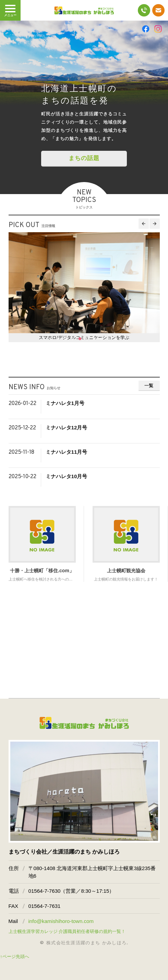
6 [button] (87, 339)
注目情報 (48, 226)
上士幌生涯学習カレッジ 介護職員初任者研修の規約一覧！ (67, 931)
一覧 (149, 386)
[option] (84, 107)
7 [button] (95, 339)
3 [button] (66, 339)
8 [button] (102, 339)
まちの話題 (84, 158)
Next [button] (155, 224)
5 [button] (80, 339)
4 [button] (73, 339)
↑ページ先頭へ (15, 956)
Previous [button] (144, 224)
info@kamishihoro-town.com (61, 921)
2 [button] (59, 339)
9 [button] (109, 339)
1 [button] (51, 339)
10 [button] (116, 339)
